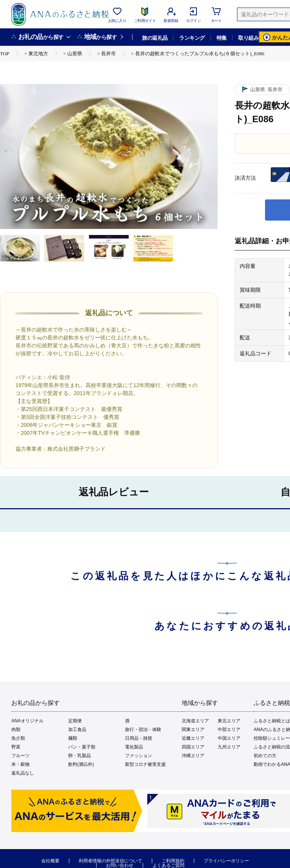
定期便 (75, 721)
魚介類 (18, 738)
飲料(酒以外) (81, 764)
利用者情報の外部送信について (111, 861)
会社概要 (50, 861)
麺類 (73, 738)
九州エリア (229, 747)
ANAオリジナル (27, 721)
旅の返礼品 (155, 38)
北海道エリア (195, 721)
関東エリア (193, 730)
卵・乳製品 (80, 756)
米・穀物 (20, 764)
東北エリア (229, 721)
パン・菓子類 (82, 747)
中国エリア (229, 738)
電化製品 (134, 747)
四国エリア (193, 747)
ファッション (139, 756)
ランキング (192, 38)
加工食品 (77, 730)
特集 (222, 38)
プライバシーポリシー (226, 861)
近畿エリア (193, 738)
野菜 (16, 747)
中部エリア (229, 730)
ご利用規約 (173, 861)
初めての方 (265, 756)
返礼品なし (23, 773)
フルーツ (20, 756)
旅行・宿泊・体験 (143, 730)
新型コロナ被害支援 (145, 764)
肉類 (16, 730)
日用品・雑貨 (139, 738)
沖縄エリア (193, 756)
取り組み (248, 38)
